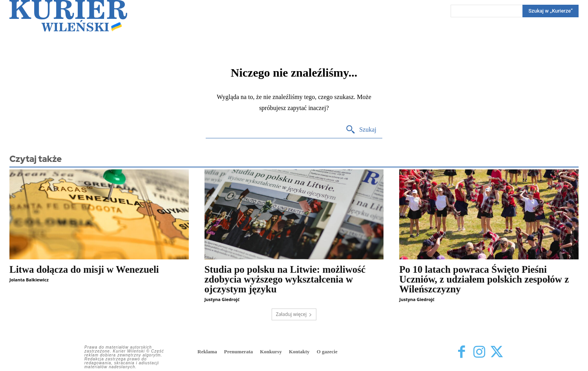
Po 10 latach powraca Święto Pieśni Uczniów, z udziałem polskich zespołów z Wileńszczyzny (484, 279)
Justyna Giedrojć (222, 299)
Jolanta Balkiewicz (29, 280)
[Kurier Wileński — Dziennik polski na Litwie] (68, 16)
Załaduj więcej (294, 314)
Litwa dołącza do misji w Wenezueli (84, 269)
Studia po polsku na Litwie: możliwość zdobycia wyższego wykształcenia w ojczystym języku (285, 279)
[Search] (551, 11)
